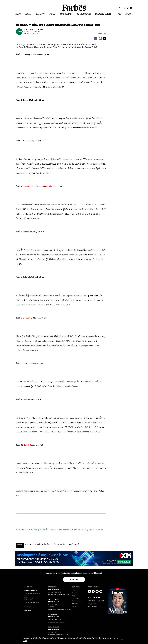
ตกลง (122, 640)
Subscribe (74, 579)
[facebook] (96, 39)
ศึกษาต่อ (53, 544)
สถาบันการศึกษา (62, 544)
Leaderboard (36, 32)
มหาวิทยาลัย (45, 544)
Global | (27, 32)
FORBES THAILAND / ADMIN (34, 30)
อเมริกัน (71, 544)
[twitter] (105, 39)
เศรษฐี (77, 544)
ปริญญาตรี (37, 544)
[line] (100, 39)
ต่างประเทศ (29, 544)
